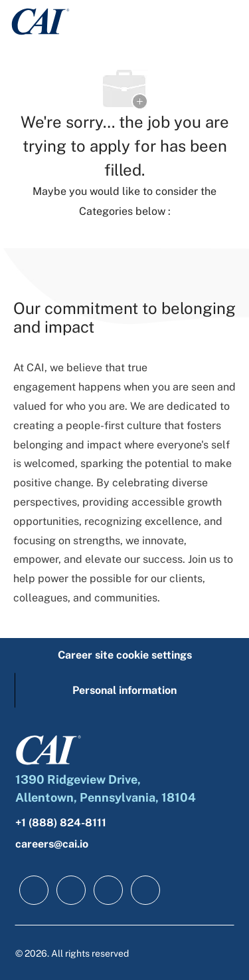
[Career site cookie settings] (125, 655)
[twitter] (108, 890)
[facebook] (34, 890)
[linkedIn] (71, 890)
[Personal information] (124, 690)
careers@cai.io (52, 844)
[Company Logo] (41, 20)
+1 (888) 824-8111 (61, 823)
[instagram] (145, 890)
